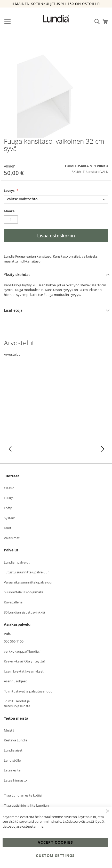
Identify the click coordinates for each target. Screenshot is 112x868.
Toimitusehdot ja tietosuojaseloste (17, 703)
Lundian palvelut (17, 562)
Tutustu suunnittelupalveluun (27, 572)
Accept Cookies (55, 842)
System (10, 518)
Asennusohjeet (15, 681)
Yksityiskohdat (17, 275)
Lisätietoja (13, 310)
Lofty (8, 508)
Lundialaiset (13, 750)
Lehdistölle (12, 760)
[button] (10, 449)
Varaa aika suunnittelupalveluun (29, 582)
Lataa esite (12, 770)
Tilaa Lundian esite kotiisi (23, 795)
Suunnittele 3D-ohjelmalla (24, 592)
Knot (8, 528)
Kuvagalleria (13, 602)
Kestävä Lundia (16, 740)
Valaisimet (12, 538)
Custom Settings (55, 855)
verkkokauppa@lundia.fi (23, 651)
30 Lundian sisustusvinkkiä (24, 612)
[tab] (56, 275)
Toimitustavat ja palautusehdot (28, 691)
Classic (9, 488)
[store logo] (56, 19)
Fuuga (9, 498)
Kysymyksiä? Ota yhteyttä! (24, 661)
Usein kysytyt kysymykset (24, 671)
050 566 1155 (14, 641)
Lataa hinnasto (15, 780)
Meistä (9, 730)
